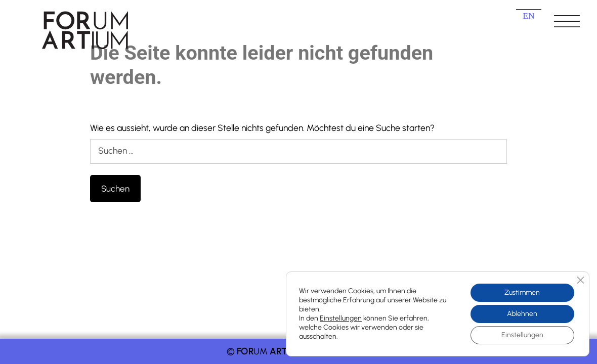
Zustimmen (522, 292)
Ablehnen (522, 314)
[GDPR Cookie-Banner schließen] (580, 280)
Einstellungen (341, 318)
